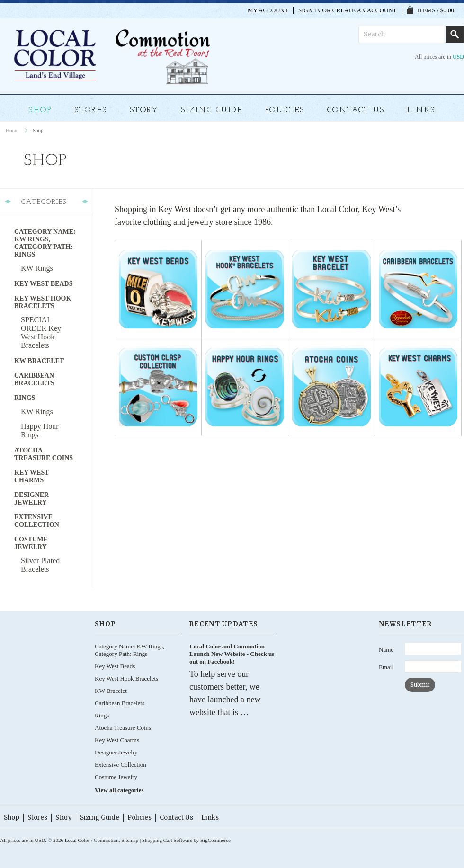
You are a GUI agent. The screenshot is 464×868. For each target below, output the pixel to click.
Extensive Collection (37, 521)
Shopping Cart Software (167, 840)
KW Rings (37, 268)
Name (386, 650)
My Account (268, 10)
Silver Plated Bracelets (40, 565)
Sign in (309, 10)
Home (12, 130)
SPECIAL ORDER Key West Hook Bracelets (41, 332)
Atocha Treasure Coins (44, 454)
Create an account (365, 10)
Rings (25, 398)
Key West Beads (43, 284)
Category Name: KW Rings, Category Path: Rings (45, 243)
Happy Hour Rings (40, 430)
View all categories (119, 790)
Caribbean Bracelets (34, 379)
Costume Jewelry (31, 543)
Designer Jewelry (31, 499)
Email (386, 667)
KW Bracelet (39, 361)
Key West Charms (32, 476)
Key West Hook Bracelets (43, 302)
